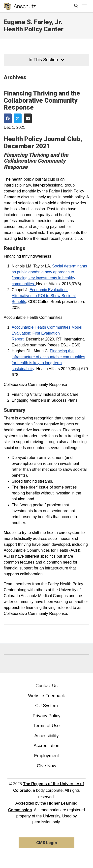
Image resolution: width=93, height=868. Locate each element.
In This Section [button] (46, 60)
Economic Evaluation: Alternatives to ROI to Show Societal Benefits (44, 296)
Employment (46, 756)
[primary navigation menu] (84, 6)
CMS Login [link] (46, 843)
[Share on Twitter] (18, 118)
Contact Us (46, 686)
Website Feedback (46, 696)
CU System (46, 706)
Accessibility (46, 736)
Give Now (46, 766)
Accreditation (46, 746)
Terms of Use (46, 726)
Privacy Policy (46, 716)
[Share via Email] (28, 118)
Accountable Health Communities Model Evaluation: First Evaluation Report (47, 333)
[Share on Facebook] (8, 118)
